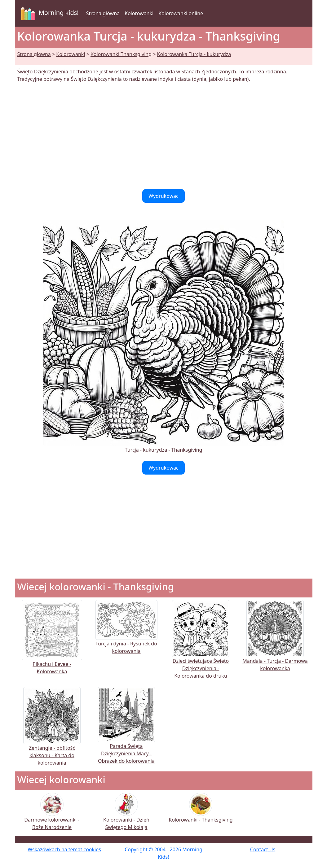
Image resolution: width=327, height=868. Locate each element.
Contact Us (263, 849)
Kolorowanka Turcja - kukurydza (194, 54)
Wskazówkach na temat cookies (64, 849)
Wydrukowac (163, 196)
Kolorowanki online (181, 13)
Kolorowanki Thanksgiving (121, 54)
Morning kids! (49, 13)
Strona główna (103, 13)
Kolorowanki (139, 13)
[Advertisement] (164, 136)
